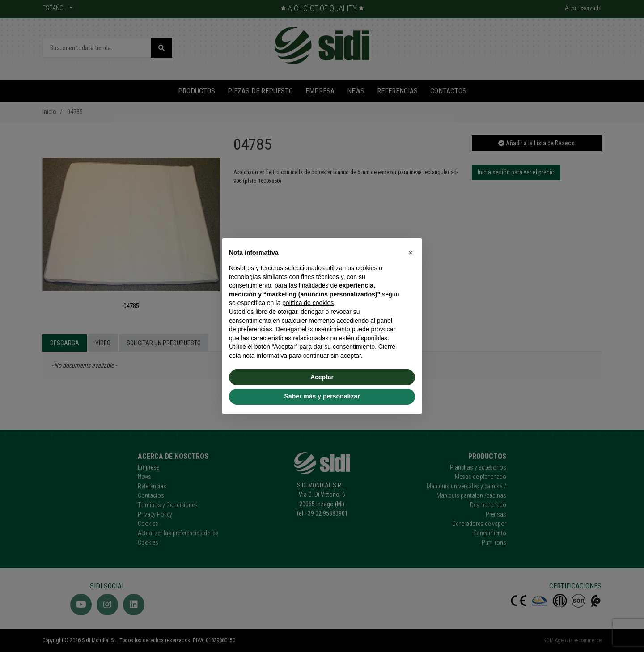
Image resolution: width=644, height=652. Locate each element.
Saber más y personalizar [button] (322, 396)
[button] (411, 253)
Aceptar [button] (322, 377)
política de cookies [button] (308, 303)
